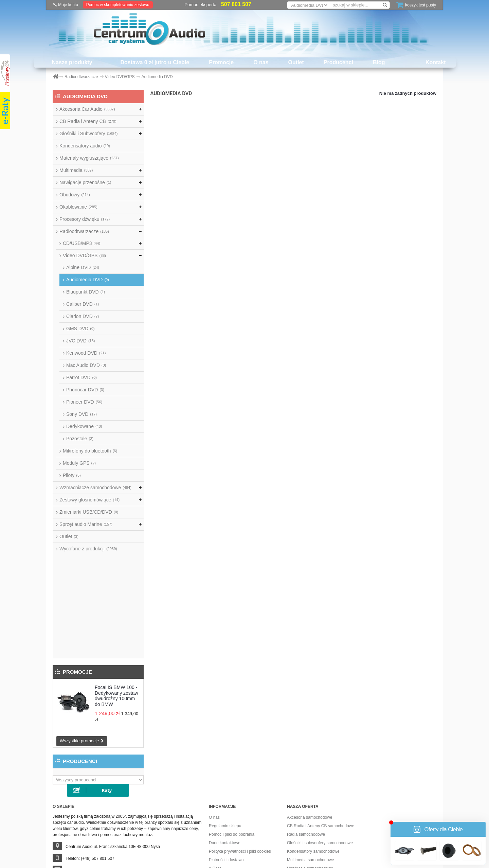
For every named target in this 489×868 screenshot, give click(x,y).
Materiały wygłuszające (89, 158)
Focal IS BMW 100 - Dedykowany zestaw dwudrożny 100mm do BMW (116, 592)
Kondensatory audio (85, 146)
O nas (261, 62)
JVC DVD (80, 341)
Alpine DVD (83, 267)
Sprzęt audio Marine (86, 524)
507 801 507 (236, 4)
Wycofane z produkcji (88, 549)
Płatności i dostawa (226, 769)
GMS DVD (80, 329)
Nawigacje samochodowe (310, 778)
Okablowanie (78, 207)
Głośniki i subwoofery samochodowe (320, 752)
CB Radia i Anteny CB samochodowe (321, 735)
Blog (379, 62)
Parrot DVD (81, 377)
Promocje (221, 62)
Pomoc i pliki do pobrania (232, 744)
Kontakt (436, 62)
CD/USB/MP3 (81, 243)
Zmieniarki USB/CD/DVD (89, 512)
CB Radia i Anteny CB (88, 121)
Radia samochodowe (306, 744)
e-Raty (215, 778)
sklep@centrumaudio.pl (87, 780)
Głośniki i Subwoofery (88, 134)
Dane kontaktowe (225, 752)
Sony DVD (81, 414)
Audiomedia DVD (88, 280)
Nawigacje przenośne (85, 182)
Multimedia (76, 170)
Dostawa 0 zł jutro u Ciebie (155, 62)
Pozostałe (80, 439)
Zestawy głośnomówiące (89, 500)
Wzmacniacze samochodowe (95, 488)
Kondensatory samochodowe (313, 761)
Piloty (72, 475)
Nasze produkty (72, 62)
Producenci (338, 62)
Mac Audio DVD (86, 365)
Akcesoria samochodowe (310, 727)
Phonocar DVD (85, 390)
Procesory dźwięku (85, 219)
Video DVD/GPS (84, 255)
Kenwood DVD (86, 353)
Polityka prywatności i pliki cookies (240, 761)
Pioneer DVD (84, 402)
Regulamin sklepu (225, 735)
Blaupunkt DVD (86, 292)
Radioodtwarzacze (84, 231)
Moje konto (66, 5)
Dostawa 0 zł (221, 803)
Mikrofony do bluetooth (90, 451)
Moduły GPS (79, 463)
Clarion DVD (83, 316)
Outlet (296, 62)
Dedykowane (84, 426)
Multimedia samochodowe (311, 769)
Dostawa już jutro (224, 786)
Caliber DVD (83, 304)
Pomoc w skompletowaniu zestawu (118, 5)
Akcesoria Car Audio (87, 109)
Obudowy (75, 195)
